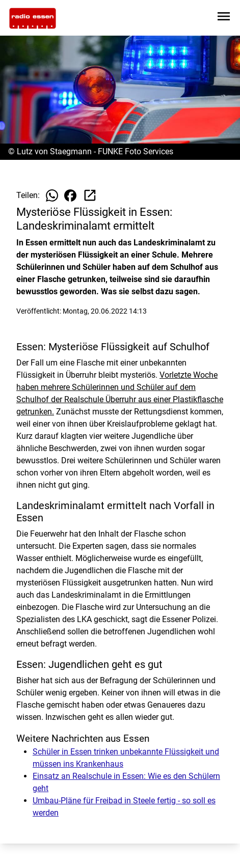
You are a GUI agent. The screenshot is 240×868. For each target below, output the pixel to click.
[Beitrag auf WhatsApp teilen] (52, 195)
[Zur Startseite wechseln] (33, 18)
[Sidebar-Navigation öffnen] (224, 18)
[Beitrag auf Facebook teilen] (70, 195)
